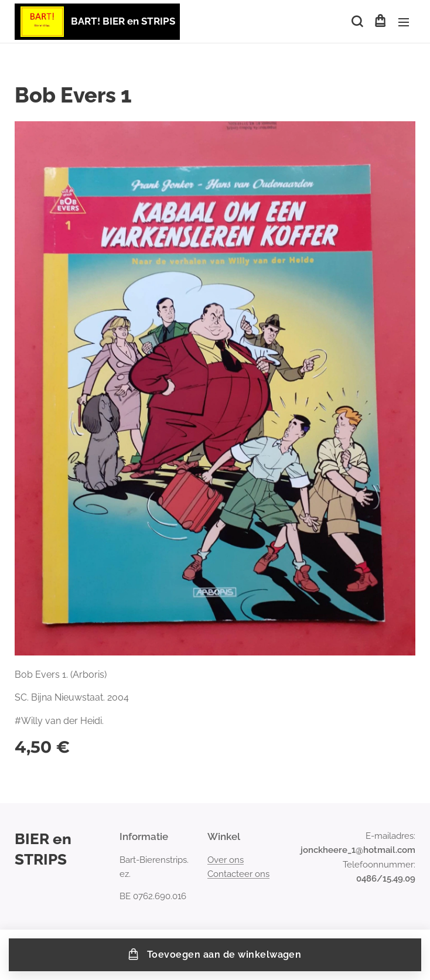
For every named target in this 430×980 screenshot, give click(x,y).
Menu (404, 22)
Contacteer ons (238, 874)
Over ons (226, 860)
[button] (356, 22)
